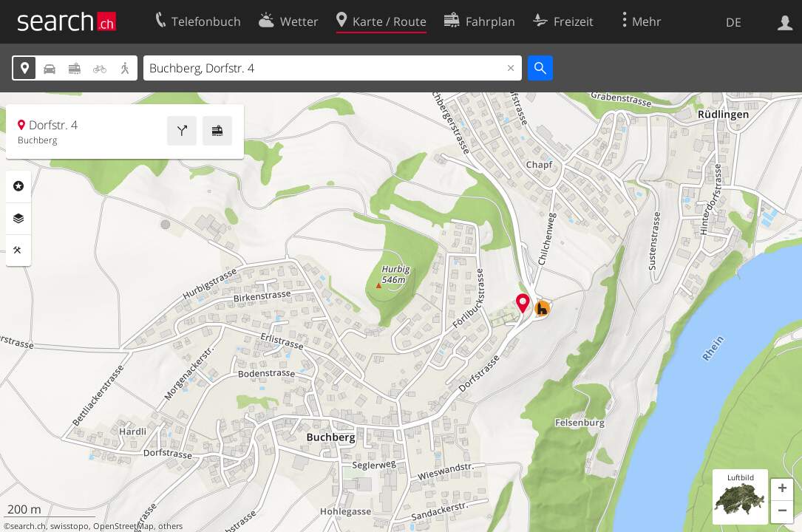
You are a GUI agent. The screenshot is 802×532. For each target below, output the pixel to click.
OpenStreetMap (123, 526)
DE (734, 22)
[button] (782, 490)
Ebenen (18, 219)
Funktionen (18, 250)
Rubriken (18, 186)
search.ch (28, 526)
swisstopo (69, 526)
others (170, 526)
